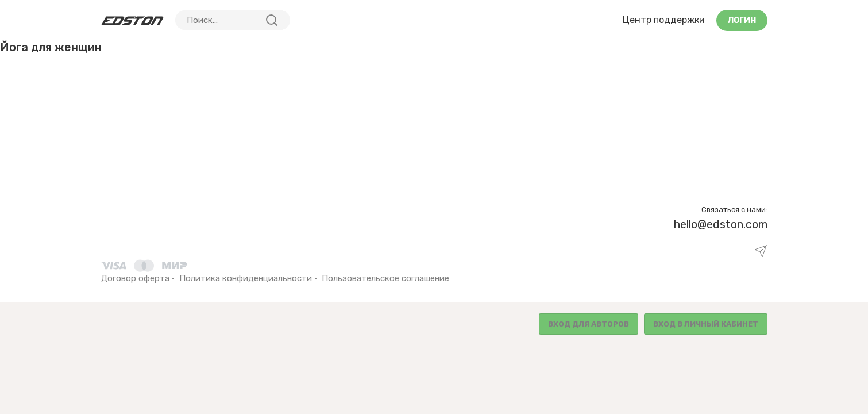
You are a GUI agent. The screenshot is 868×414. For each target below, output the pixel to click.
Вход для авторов (589, 324)
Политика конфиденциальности (246, 278)
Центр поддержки (664, 20)
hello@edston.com (721, 224)
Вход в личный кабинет (706, 324)
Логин (742, 20)
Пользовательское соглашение (385, 278)
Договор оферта (135, 278)
